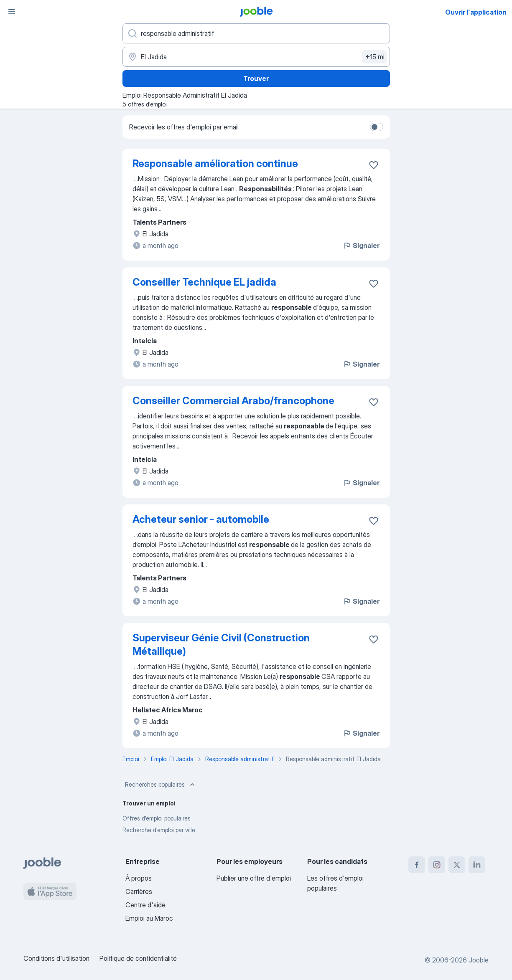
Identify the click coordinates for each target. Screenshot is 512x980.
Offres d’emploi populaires (157, 818)
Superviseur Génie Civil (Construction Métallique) (221, 644)
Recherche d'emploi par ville (159, 830)
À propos (139, 878)
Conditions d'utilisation (56, 958)
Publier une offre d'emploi (254, 878)
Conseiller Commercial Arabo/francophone (233, 401)
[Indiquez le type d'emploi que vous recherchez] (256, 33)
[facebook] (417, 865)
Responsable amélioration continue (215, 163)
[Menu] (12, 12)
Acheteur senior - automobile (201, 519)
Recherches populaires (161, 785)
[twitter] (457, 865)
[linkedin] (477, 865)
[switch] (377, 127)
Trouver (256, 79)
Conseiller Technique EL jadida (204, 282)
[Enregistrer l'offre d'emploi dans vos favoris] (374, 165)
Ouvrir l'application (476, 12)
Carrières (139, 891)
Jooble (479, 960)
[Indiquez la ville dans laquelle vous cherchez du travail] (256, 57)
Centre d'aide (145, 905)
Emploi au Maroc (149, 918)
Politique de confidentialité (138, 958)
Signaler (361, 246)
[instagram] (437, 865)
